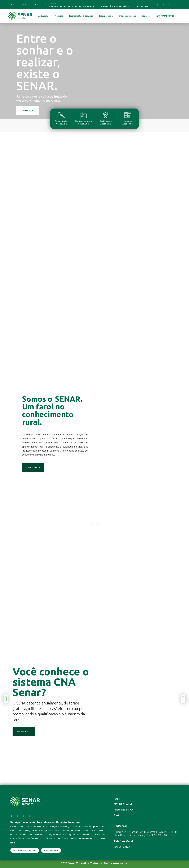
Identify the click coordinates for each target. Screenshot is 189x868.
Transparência (106, 16)
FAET (12, 5)
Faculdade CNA (123, 810)
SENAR (24, 5)
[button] (97, 524)
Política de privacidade (25, 850)
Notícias (59, 16)
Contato (146, 16)
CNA (36, 5)
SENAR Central (123, 804)
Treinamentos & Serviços (81, 16)
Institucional (43, 16)
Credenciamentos (127, 16)
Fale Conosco (51, 850)
